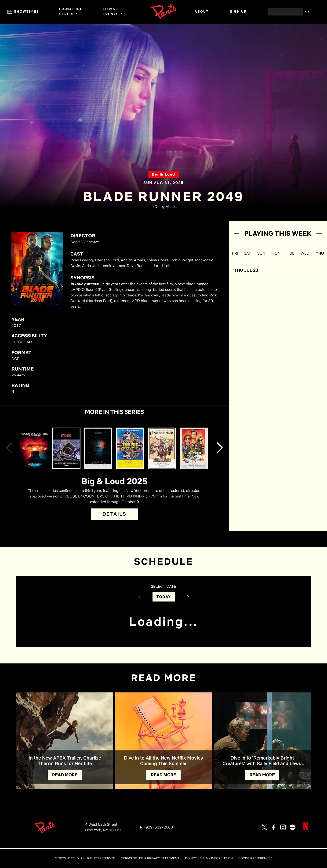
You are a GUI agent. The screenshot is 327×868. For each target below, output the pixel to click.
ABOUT (202, 11)
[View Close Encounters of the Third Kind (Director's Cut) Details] (34, 448)
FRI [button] (235, 253)
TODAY (164, 597)
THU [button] (320, 253)
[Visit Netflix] (306, 830)
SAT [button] (247, 253)
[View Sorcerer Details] (66, 448)
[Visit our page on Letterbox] (292, 827)
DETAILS (114, 514)
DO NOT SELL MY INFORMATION (209, 858)
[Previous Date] (139, 597)
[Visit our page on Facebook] (274, 827)
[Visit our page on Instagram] (283, 827)
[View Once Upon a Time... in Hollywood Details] (194, 448)
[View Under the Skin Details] (98, 448)
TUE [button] (291, 253)
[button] (9, 448)
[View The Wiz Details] (130, 448)
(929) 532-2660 (159, 827)
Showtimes (23, 12)
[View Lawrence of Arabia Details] (162, 448)
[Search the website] (285, 12)
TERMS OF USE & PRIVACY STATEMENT (150, 858)
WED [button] (305, 253)
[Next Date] (188, 597)
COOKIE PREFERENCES (255, 858)
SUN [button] (261, 253)
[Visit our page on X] (264, 827)
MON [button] (276, 253)
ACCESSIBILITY (29, 336)
